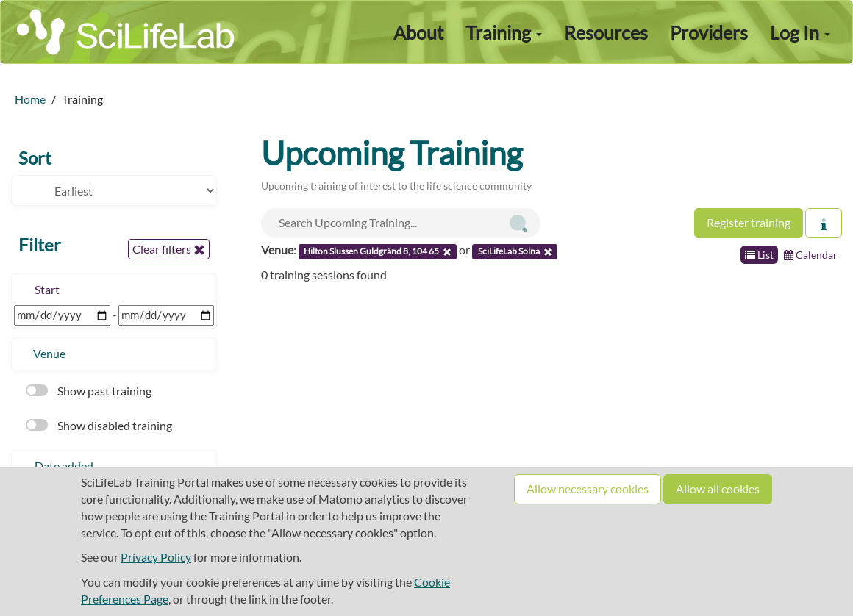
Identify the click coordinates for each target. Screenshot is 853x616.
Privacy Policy (156, 557)
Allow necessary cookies (588, 488)
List (759, 255)
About (418, 32)
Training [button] (504, 32)
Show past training (89, 391)
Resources (606, 32)
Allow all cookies (718, 488)
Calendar (811, 255)
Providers (709, 32)
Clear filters (169, 249)
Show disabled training (99, 425)
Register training (749, 222)
